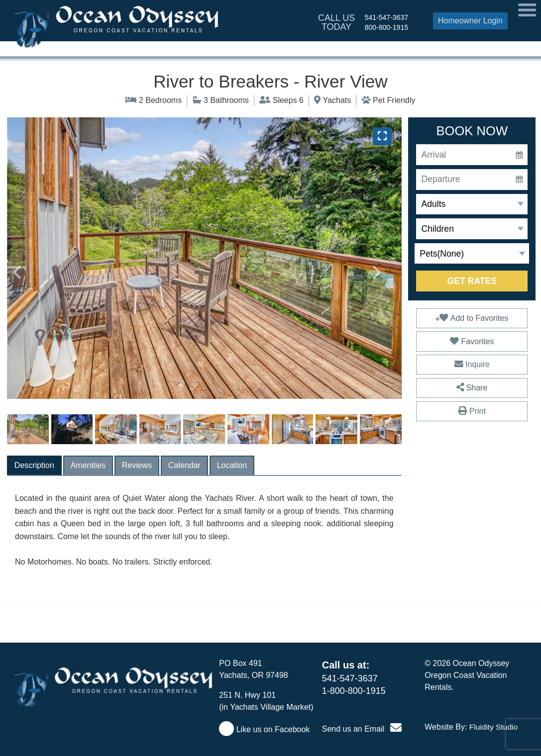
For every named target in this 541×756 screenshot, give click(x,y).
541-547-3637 (386, 17)
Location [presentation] (232, 465)
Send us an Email (362, 729)
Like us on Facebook (264, 729)
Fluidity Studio (493, 727)
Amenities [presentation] (88, 465)
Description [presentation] (34, 465)
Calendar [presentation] (184, 465)
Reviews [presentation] (137, 465)
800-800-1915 (386, 27)
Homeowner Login (470, 21)
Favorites (472, 341)
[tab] (34, 465)
